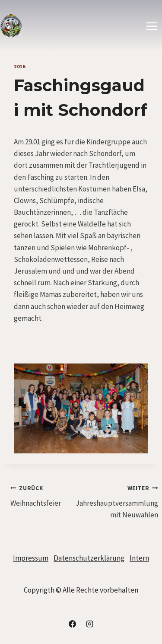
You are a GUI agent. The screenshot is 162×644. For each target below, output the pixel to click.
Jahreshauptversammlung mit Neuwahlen (117, 501)
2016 (19, 66)
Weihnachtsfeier (36, 495)
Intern (139, 558)
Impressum (31, 558)
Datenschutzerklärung (89, 558)
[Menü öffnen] (152, 26)
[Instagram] (89, 624)
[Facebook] (73, 624)
